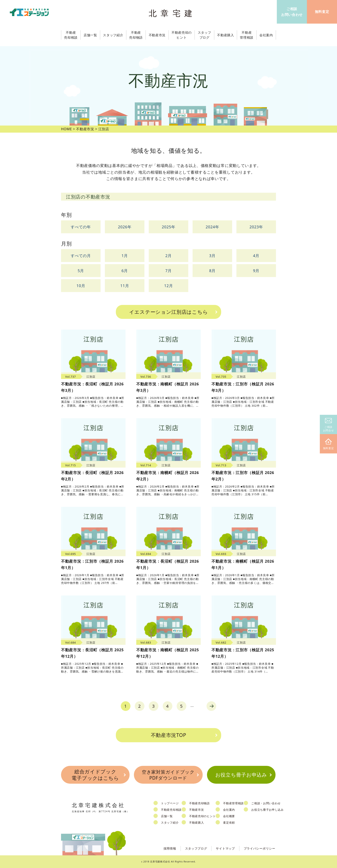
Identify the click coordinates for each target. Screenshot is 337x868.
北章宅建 (173, 13)
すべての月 (81, 256)
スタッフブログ (196, 848)
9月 (256, 271)
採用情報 (170, 848)
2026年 (125, 227)
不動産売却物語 (199, 803)
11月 (125, 286)
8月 (212, 271)
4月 (256, 256)
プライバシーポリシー (260, 848)
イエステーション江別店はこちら (169, 312)
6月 (125, 271)
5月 (81, 271)
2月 (168, 256)
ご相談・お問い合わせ (266, 803)
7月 (168, 271)
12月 (169, 286)
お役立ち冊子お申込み (241, 775)
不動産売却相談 (171, 810)
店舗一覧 (167, 816)
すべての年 (81, 227)
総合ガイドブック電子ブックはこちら (95, 775)
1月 (125, 256)
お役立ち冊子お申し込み (267, 810)
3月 (212, 256)
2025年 (169, 227)
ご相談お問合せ (329, 425)
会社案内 (229, 810)
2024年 (212, 227)
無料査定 (329, 444)
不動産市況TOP (169, 735)
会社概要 (229, 816)
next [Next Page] (211, 706)
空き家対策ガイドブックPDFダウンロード (168, 775)
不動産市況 (157, 35)
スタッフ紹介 (170, 823)
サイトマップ (225, 848)
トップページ (170, 803)
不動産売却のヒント (202, 816)
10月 (81, 286)
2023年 (256, 227)
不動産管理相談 (233, 803)
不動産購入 (197, 823)
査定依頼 (229, 823)
